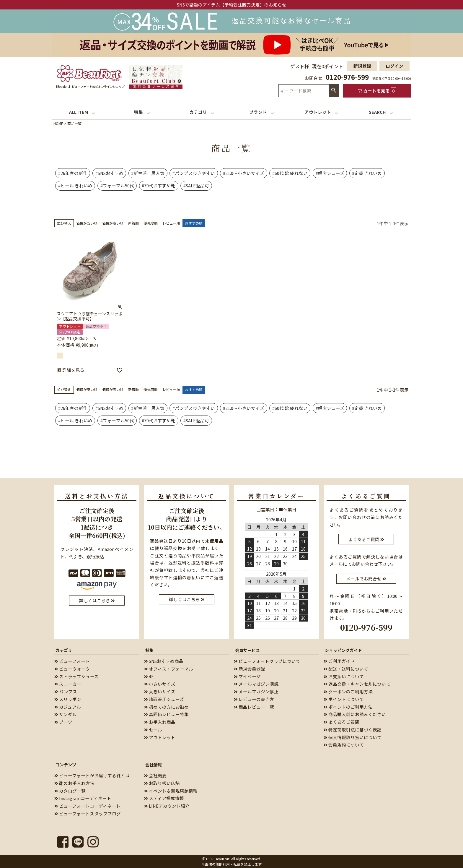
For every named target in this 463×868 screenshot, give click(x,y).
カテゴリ (64, 650)
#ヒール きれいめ (75, 185)
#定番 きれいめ (367, 173)
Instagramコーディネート (83, 798)
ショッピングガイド (343, 650)
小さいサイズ (160, 684)
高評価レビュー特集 (166, 714)
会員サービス (247, 650)
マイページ (247, 676)
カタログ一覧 (70, 791)
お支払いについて (344, 676)
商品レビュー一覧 (254, 707)
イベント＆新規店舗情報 (171, 791)
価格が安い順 (87, 223)
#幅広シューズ (330, 173)
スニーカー (68, 684)
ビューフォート (72, 661)
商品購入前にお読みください (355, 714)
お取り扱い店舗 (162, 783)
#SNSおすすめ (109, 173)
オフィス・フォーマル (169, 669)
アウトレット (160, 737)
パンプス (66, 691)
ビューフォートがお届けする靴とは (92, 775)
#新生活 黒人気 (148, 173)
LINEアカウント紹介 (167, 806)
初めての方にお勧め (166, 707)
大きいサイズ (160, 691)
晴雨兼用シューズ (164, 699)
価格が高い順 (113, 223)
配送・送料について (346, 669)
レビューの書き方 (254, 699)
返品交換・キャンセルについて (357, 684)
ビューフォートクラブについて (267, 661)
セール (153, 730)
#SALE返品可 (196, 185)
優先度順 (151, 223)
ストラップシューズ (76, 676)
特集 (149, 650)
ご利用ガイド (339, 661)
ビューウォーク (72, 669)
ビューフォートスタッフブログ (88, 813)
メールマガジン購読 (256, 684)
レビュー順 (171, 223)
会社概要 (155, 775)
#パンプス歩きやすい (194, 173)
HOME (58, 123)
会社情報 (154, 765)
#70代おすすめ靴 (159, 185)
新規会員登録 (250, 669)
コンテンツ (66, 765)
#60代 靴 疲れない (290, 173)
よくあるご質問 (341, 722)
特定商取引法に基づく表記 (353, 730)
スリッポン (68, 699)
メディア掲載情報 (164, 798)
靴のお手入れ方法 (74, 783)
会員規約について (344, 745)
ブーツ (63, 722)
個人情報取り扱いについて (353, 737)
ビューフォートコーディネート (87, 806)
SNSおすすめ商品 (164, 661)
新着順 (133, 223)
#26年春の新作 (73, 173)
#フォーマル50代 (117, 185)
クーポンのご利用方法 (348, 691)
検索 (334, 91)
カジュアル (68, 707)
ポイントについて (344, 699)
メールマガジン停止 (256, 691)
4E (149, 676)
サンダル (66, 714)
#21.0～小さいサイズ (244, 173)
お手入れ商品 (160, 722)
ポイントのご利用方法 (348, 707)
